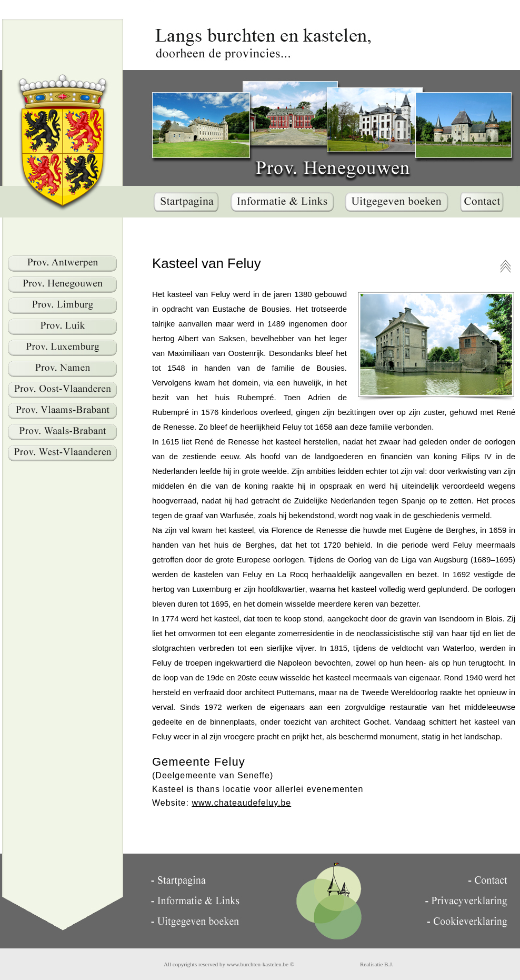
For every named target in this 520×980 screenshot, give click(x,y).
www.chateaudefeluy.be (241, 803)
